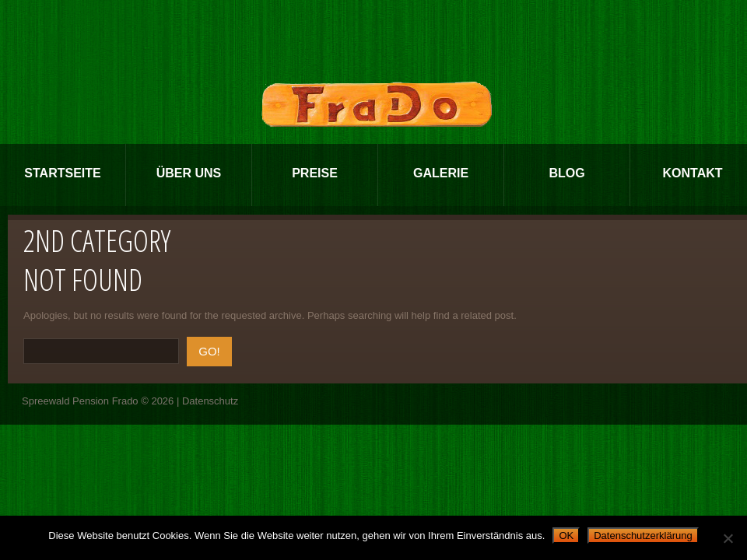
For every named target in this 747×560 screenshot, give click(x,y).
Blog (566, 173)
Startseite (62, 173)
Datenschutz (210, 401)
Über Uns (189, 173)
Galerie (441, 173)
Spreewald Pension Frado (80, 401)
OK (566, 535)
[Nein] (728, 538)
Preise (315, 173)
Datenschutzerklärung (643, 535)
